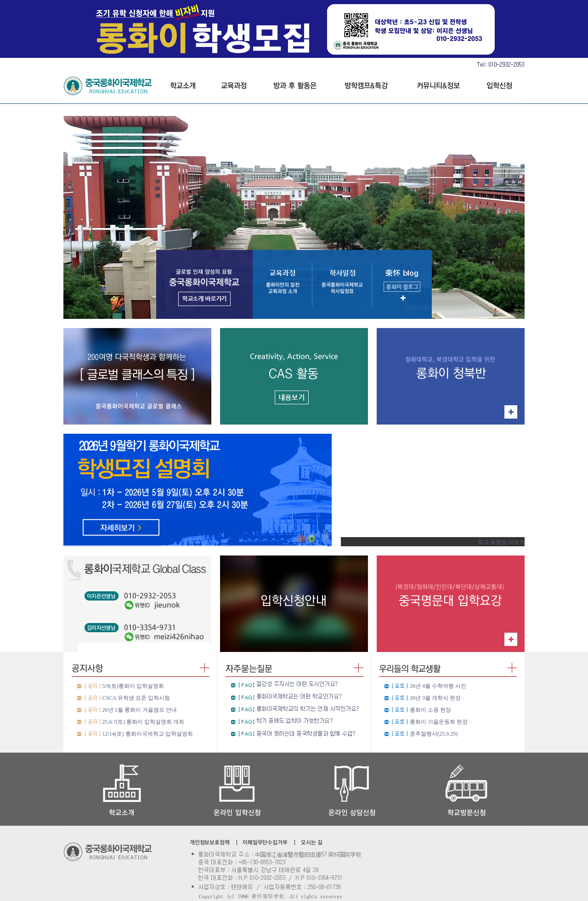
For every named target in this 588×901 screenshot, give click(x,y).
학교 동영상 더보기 (501, 542)
